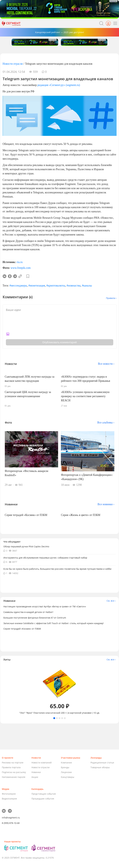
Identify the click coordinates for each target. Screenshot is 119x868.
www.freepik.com (21, 268)
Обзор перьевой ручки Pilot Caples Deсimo (26, 546)
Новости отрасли (13, 64)
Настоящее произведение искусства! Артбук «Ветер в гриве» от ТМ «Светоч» (45, 606)
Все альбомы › (106, 422)
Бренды (65, 767)
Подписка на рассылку (14, 772)
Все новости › (106, 364)
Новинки (36, 772)
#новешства (74, 286)
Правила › (111, 298)
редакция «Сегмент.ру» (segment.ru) (59, 85)
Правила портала (11, 767)
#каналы (87, 286)
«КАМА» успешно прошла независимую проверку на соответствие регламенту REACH (85, 396)
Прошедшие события (43, 799)
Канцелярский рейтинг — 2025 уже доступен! (60, 32)
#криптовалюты (56, 286)
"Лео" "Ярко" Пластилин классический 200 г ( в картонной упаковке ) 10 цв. (59, 713)
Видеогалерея (9, 799)
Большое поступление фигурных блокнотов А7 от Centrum (35, 618)
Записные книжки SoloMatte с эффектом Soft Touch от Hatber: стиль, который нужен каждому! (54, 623)
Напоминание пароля (14, 777)
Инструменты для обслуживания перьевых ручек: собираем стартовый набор (45, 558)
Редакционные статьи (102, 763)
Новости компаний (42, 763)
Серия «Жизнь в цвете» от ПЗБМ (81, 515)
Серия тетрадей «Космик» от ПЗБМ (26, 515)
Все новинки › (106, 504)
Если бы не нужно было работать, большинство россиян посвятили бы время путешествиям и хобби (57, 569)
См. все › (111, 601)
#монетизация (37, 286)
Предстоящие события (44, 794)
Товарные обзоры (100, 767)
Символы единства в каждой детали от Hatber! (28, 612)
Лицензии (66, 772)
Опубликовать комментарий (59, 342)
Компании (66, 763)
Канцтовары (68, 777)
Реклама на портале (13, 763)
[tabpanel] (59, 689)
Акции (35, 777)
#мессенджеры (18, 286)
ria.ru (20, 262)
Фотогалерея (9, 794)
